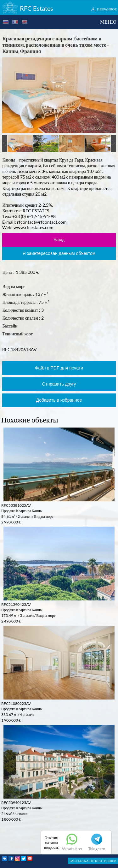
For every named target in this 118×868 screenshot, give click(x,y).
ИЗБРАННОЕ (107, 9)
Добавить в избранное (59, 400)
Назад (59, 240)
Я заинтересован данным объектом (59, 253)
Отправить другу (59, 384)
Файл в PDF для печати (59, 368)
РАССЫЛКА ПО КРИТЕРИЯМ (93, 861)
